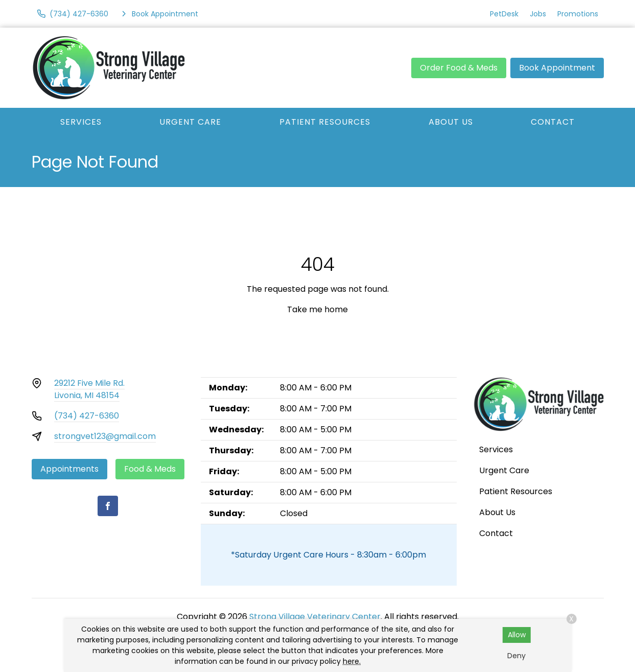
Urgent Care (190, 122)
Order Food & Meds (459, 68)
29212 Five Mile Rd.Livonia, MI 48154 (89, 389)
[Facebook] (108, 506)
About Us (451, 122)
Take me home (317, 309)
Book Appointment (557, 68)
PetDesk (504, 14)
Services (81, 122)
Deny (516, 656)
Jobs (538, 14)
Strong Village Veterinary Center (315, 617)
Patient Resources (325, 122)
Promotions (578, 14)
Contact (553, 122)
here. (352, 661)
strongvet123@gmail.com (105, 436)
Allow (517, 635)
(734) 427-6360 (87, 416)
